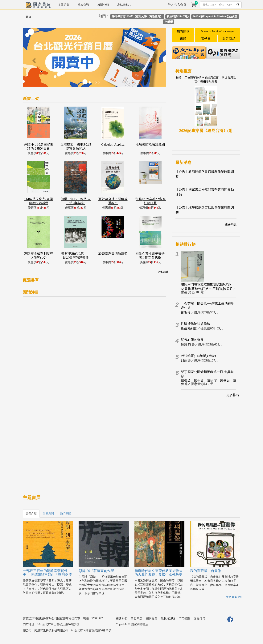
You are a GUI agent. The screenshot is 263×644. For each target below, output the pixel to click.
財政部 (186, 360)
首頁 (28, 17)
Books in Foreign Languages (217, 31)
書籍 (183, 39)
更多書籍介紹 (235, 597)
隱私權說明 (168, 618)
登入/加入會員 (177, 5)
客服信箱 (199, 618)
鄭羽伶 (186, 312)
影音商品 (229, 39)
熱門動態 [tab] (66, 513)
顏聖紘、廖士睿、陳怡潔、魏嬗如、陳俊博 (209, 382)
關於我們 (121, 618)
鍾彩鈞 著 (188, 344)
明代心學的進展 (192, 340)
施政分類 (85, 5)
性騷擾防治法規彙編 (196, 324)
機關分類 (105, 5)
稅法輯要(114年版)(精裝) (199, 356)
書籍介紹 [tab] (31, 513)
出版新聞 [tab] (48, 513)
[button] (34, 59)
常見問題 (137, 618)
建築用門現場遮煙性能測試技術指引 (207, 284)
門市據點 (184, 618)
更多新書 (163, 272)
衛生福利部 (189, 328)
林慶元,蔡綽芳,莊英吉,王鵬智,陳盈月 (207, 289)
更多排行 (233, 395)
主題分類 (65, 5)
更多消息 (231, 224)
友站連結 (124, 5)
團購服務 (183, 31)
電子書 (206, 39)
